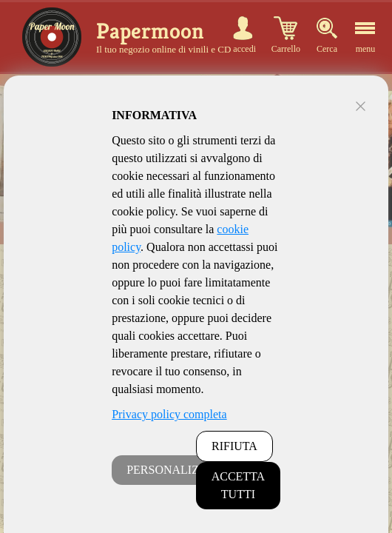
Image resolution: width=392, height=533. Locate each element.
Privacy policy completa (169, 414)
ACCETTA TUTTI (239, 485)
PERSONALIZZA (170, 470)
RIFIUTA (234, 446)
